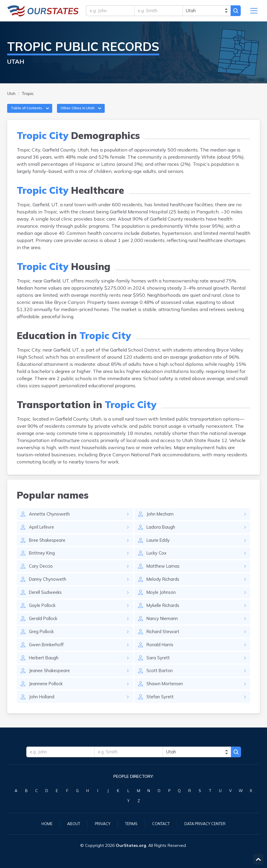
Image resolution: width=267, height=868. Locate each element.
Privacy (100, 823)
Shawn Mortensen (167, 699)
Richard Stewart (164, 644)
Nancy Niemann (164, 630)
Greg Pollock (43, 644)
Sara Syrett (159, 671)
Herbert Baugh (45, 671)
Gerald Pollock (45, 630)
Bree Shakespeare (49, 548)
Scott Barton (160, 685)
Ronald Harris (161, 658)
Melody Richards (165, 589)
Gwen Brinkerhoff (49, 658)
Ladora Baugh (162, 534)
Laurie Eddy (159, 548)
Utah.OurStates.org (43, 12)
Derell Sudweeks (47, 603)
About (69, 823)
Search (235, 12)
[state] (205, 12)
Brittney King (43, 562)
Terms (130, 823)
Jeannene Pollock (48, 699)
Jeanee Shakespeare (52, 685)
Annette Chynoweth (52, 521)
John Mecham (162, 521)
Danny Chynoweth (50, 589)
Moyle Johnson (163, 603)
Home (41, 823)
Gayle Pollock (44, 616)
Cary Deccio (42, 575)
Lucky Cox (158, 562)
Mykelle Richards (165, 616)
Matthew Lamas (165, 575)
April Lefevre (43, 534)
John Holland (43, 712)
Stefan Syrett (161, 712)
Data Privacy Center (209, 823)
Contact (161, 823)
